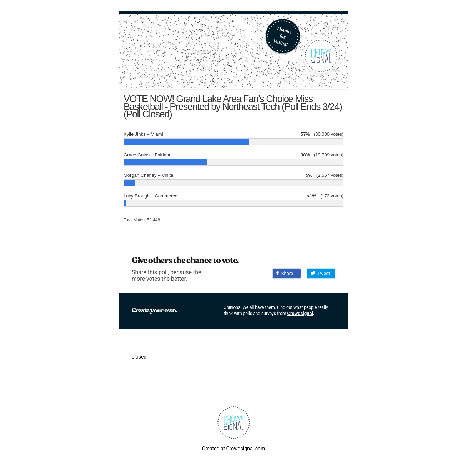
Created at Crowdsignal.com (233, 449)
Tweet (320, 273)
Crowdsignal (300, 313)
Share (285, 273)
